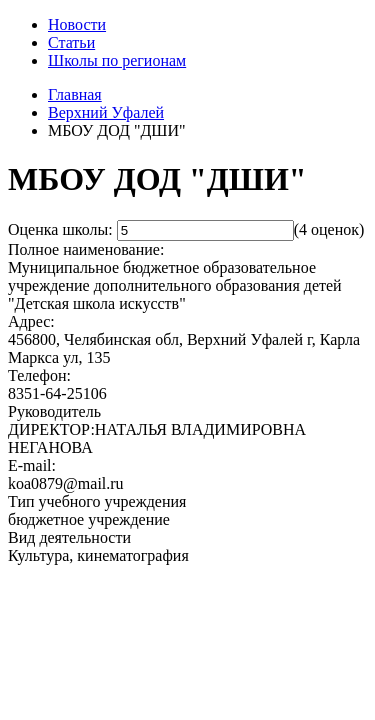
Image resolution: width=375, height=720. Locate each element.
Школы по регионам (117, 60)
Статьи (71, 42)
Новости (77, 24)
